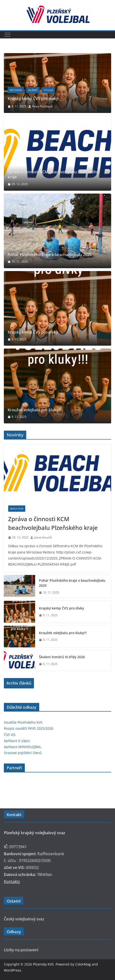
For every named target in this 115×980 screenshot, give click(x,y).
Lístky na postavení (21, 950)
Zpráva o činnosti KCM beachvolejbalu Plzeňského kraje (53, 175)
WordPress (13, 970)
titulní (48, 90)
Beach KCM (17, 509)
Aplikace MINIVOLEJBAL (22, 747)
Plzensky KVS (43, 964)
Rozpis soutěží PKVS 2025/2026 (29, 728)
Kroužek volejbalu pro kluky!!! (34, 410)
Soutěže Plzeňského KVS (23, 722)
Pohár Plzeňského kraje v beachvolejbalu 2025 (50, 255)
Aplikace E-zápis (17, 741)
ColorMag (83, 964)
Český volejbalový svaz (24, 919)
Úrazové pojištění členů (23, 753)
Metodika (16, 90)
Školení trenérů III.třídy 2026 (62, 657)
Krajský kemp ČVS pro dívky (33, 98)
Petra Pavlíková (42, 106)
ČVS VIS (10, 735)
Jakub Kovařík (43, 537)
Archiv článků (19, 683)
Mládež (33, 90)
